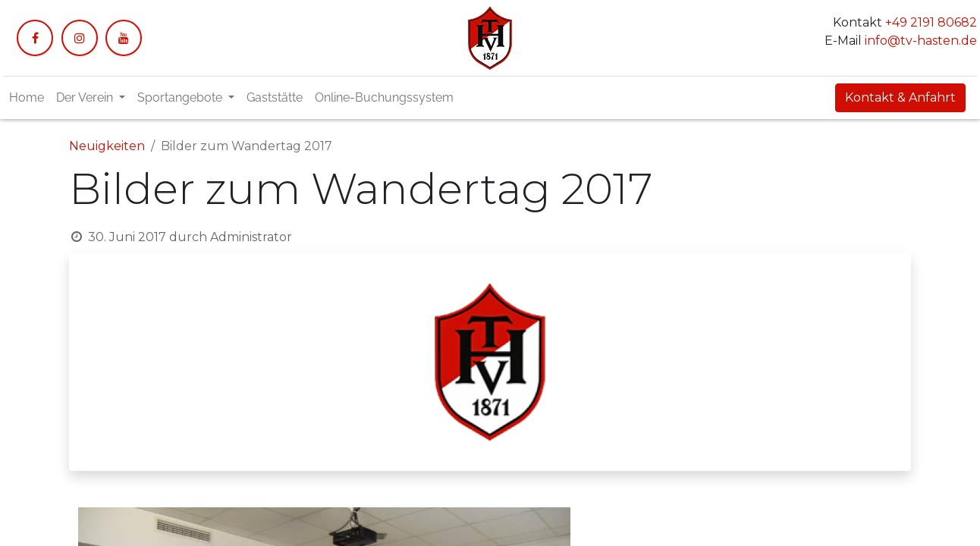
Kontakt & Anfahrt (900, 97)
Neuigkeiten (107, 146)
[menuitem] (27, 98)
